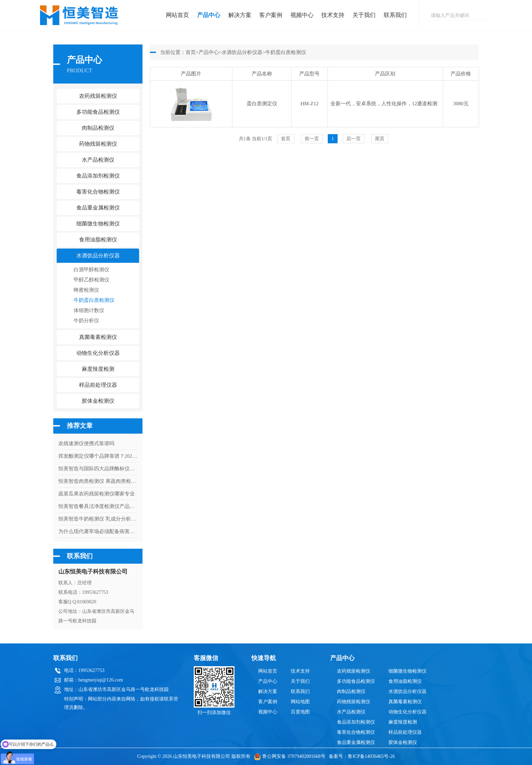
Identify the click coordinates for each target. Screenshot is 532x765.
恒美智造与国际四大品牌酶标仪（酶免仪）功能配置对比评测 (98, 469)
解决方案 (240, 15)
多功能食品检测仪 (356, 681)
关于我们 (364, 15)
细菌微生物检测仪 (407, 671)
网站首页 (177, 15)
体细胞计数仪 (89, 310)
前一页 (312, 139)
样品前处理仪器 (405, 732)
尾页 (380, 139)
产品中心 (209, 15)
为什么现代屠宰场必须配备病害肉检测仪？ (98, 531)
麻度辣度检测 (403, 722)
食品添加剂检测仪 (356, 722)
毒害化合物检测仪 (356, 732)
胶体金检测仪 (98, 401)
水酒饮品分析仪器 (242, 52)
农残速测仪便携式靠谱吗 (86, 443)
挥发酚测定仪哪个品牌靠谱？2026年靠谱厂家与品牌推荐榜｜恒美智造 (98, 456)
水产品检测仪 (351, 712)
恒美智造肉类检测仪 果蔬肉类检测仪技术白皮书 (98, 481)
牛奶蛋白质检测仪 (94, 300)
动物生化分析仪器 (407, 712)
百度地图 (300, 712)
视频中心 (302, 15)
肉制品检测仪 (351, 691)
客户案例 (271, 15)
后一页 (354, 139)
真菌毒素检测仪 (405, 702)
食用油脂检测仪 (405, 681)
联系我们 (395, 15)
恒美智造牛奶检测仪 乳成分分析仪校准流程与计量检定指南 (98, 519)
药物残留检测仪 (354, 702)
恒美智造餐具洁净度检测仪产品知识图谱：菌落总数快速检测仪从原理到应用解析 (98, 506)
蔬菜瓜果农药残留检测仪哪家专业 (97, 494)
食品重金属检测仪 (356, 742)
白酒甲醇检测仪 (91, 270)
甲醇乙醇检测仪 (91, 280)
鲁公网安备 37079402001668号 (290, 756)
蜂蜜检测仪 (86, 290)
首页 (191, 52)
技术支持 (333, 15)
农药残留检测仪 (354, 671)
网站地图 (300, 702)
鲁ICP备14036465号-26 (371, 756)
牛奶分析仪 (86, 321)
